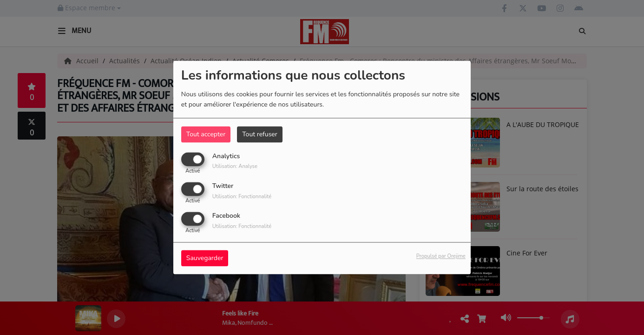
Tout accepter (206, 134)
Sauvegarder (205, 258)
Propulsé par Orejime (441, 257)
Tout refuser (260, 134)
